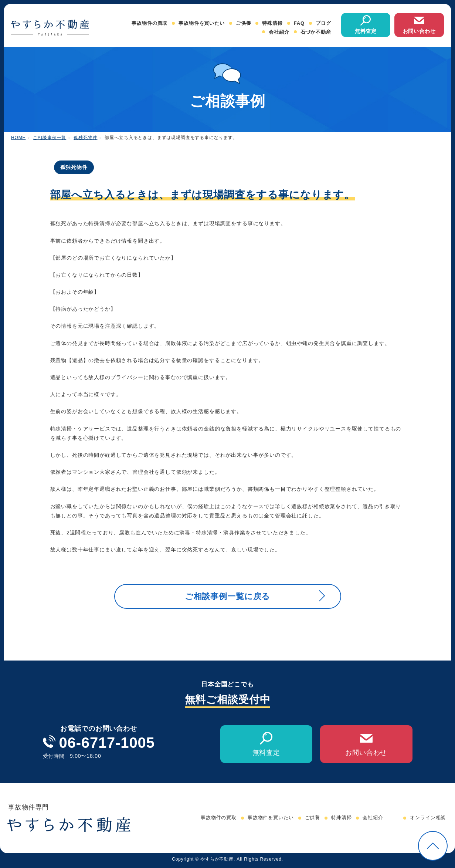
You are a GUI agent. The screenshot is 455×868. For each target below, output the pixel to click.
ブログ (323, 23)
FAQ (299, 23)
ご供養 (244, 23)
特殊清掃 (272, 23)
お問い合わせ (419, 31)
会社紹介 (279, 32)
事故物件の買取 (150, 23)
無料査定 (366, 31)
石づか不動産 (316, 32)
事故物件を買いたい (202, 23)
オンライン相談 (428, 821)
